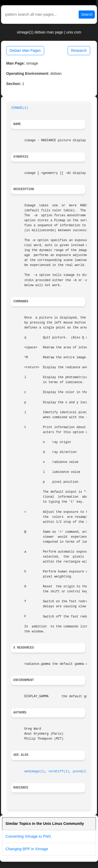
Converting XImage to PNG (28, 836)
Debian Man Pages (25, 50)
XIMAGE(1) (20, 108)
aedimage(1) (35, 771)
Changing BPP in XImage (27, 849)
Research (79, 50)
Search (87, 14)
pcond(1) (80, 771)
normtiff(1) (59, 771)
